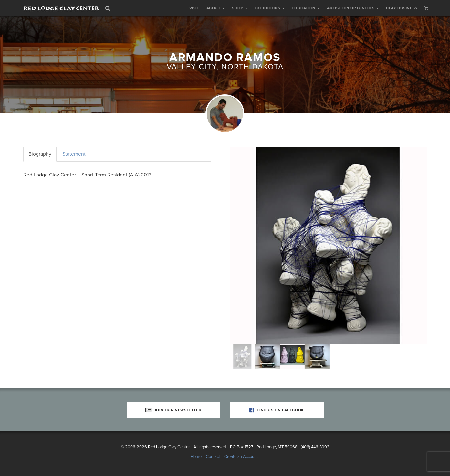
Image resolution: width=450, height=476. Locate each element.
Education (306, 8)
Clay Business (402, 8)
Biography (40, 154)
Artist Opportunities (353, 8)
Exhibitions (270, 8)
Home (196, 457)
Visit (194, 8)
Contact (213, 457)
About (216, 8)
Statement (74, 154)
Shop (240, 8)
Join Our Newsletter (173, 410)
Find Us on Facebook (277, 410)
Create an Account (241, 457)
